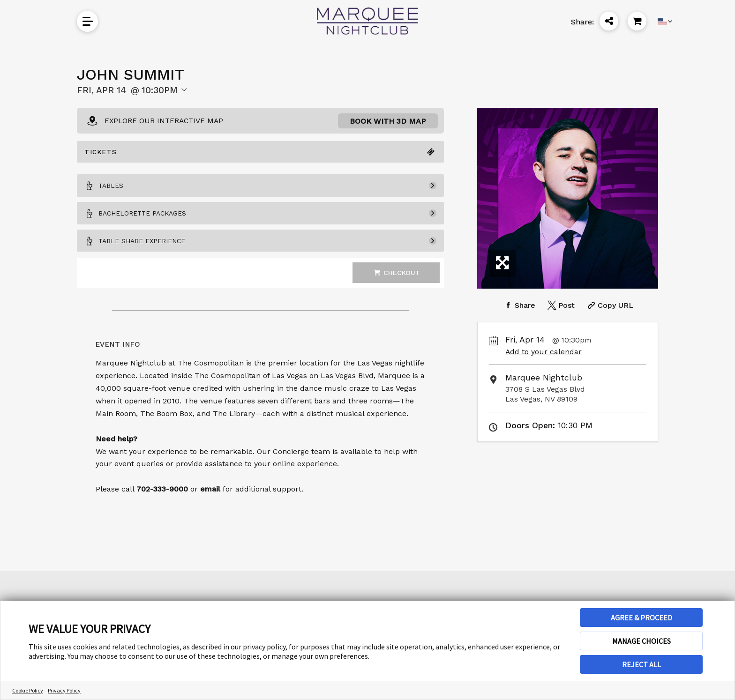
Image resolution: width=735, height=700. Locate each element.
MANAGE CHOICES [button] (641, 641)
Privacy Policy (64, 690)
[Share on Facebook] (519, 305)
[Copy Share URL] (609, 305)
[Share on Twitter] (560, 305)
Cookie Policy (28, 690)
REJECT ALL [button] (641, 664)
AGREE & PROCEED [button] (641, 618)
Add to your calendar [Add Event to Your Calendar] (544, 352)
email (210, 506)
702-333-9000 (162, 506)
